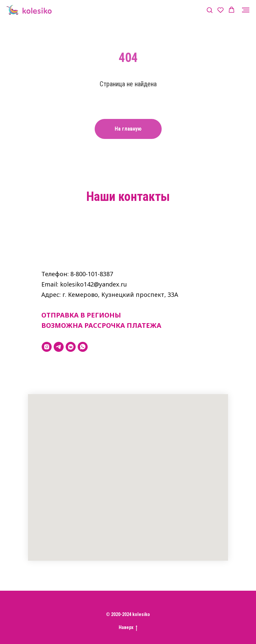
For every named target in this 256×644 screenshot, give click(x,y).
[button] (209, 10)
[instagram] (47, 347)
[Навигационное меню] (246, 10)
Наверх (128, 628)
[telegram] (59, 347)
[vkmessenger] (71, 347)
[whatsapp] (83, 347)
